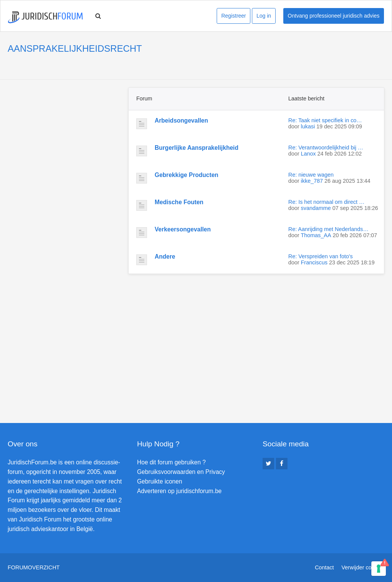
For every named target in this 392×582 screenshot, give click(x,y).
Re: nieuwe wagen (311, 175)
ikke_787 (312, 181)
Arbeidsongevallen (181, 120)
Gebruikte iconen (160, 481)
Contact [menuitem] (324, 567)
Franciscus (314, 262)
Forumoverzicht (34, 567)
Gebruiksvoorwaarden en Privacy (181, 472)
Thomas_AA (316, 235)
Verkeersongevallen (183, 229)
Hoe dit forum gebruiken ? (171, 462)
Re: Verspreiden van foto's (320, 256)
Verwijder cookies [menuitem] (363, 567)
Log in (264, 16)
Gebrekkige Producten (186, 175)
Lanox (308, 154)
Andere (165, 257)
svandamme (316, 208)
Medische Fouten (179, 202)
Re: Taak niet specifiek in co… (325, 120)
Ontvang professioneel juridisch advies (334, 16)
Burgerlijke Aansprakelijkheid (197, 148)
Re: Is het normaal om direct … (326, 202)
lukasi (308, 126)
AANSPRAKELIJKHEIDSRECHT (75, 48)
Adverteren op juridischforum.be (179, 491)
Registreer (234, 16)
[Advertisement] (65, 135)
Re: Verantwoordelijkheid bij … (326, 148)
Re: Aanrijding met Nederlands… (328, 229)
